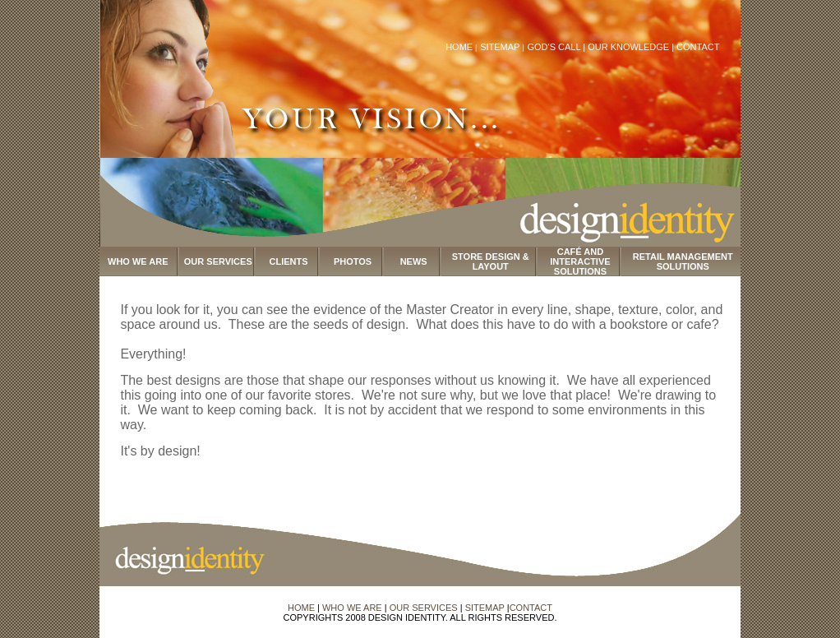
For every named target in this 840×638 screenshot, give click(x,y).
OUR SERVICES (218, 261)
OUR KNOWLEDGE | (632, 47)
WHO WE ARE (138, 261)
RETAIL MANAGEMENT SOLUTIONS (683, 261)
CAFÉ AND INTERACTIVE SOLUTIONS (580, 261)
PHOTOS (353, 261)
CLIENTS (289, 261)
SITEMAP (501, 47)
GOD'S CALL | (557, 47)
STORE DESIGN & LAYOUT (491, 261)
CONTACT (698, 47)
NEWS (414, 261)
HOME (459, 47)
